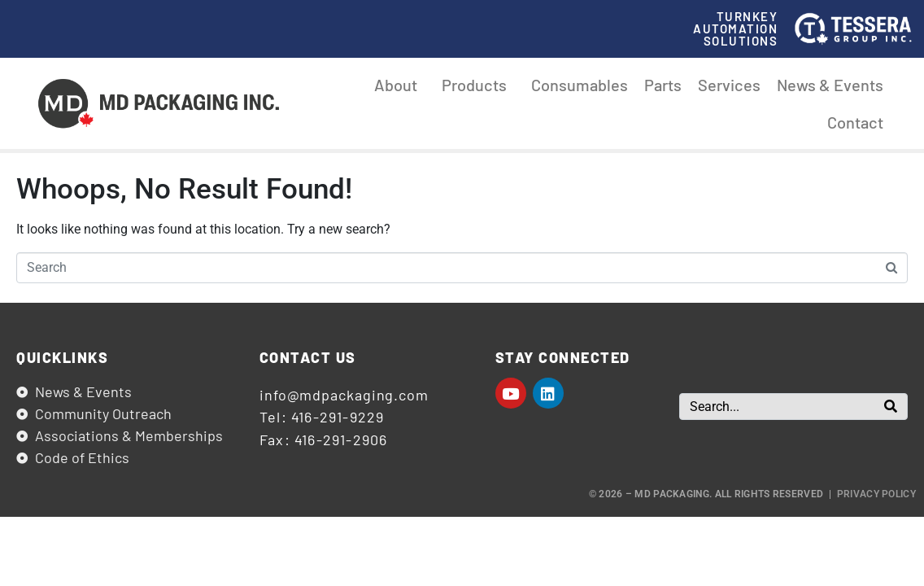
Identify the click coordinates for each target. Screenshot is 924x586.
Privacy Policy (876, 494)
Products (478, 85)
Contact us (308, 357)
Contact (855, 122)
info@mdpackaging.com (344, 395)
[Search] (891, 407)
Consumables (580, 85)
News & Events (830, 85)
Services (729, 85)
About (400, 85)
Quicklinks (62, 357)
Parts (663, 85)
